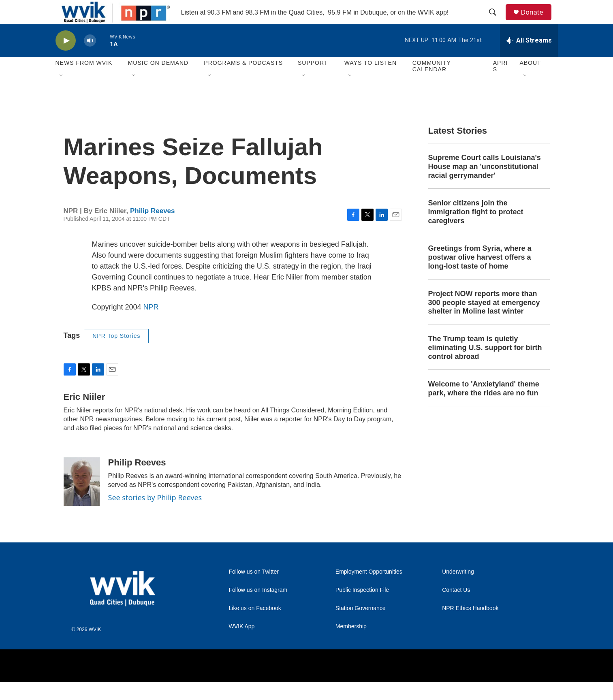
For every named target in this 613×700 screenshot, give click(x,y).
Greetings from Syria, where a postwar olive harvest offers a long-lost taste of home (480, 275)
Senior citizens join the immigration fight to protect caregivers (476, 230)
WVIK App (242, 645)
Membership (351, 645)
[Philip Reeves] (82, 500)
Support (313, 81)
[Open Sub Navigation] (62, 94)
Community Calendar (432, 84)
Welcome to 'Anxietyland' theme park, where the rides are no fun (484, 407)
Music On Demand (158, 81)
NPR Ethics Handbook (470, 626)
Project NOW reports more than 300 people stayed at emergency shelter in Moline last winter (484, 321)
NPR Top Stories (116, 354)
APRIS (501, 84)
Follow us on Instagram (258, 608)
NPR (151, 325)
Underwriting (458, 590)
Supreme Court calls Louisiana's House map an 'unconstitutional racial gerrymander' (485, 185)
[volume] (90, 59)
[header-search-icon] (497, 21)
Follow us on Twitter (254, 590)
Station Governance (361, 626)
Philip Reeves (153, 229)
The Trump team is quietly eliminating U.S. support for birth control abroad (485, 366)
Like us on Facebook (255, 626)
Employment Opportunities (369, 590)
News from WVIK (84, 81)
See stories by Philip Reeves (155, 516)
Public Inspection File (362, 608)
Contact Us (456, 608)
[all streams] (529, 59)
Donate (537, 21)
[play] (66, 59)
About (530, 81)
